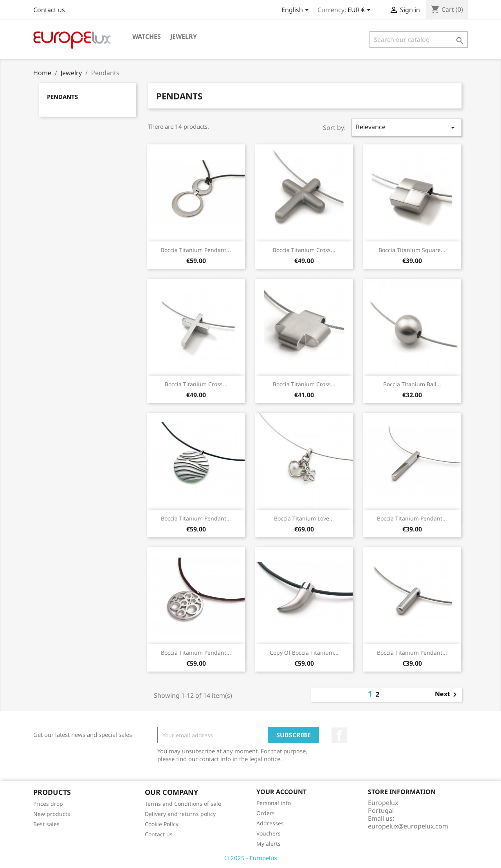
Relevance (407, 127)
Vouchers (269, 833)
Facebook (339, 735)
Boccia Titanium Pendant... (196, 250)
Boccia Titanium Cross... (304, 250)
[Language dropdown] (296, 11)
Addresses (270, 823)
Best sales (46, 824)
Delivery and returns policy (180, 814)
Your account (281, 792)
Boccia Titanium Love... (304, 518)
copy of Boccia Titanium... (304, 653)
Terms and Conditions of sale (183, 804)
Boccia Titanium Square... (412, 250)
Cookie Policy (162, 824)
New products (52, 814)
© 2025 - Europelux (251, 858)
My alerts (269, 844)
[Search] (419, 40)
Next (447, 695)
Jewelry (184, 36)
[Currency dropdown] (360, 11)
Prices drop (48, 804)
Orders (266, 813)
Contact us (49, 10)
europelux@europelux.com (408, 826)
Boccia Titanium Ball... (412, 384)
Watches (147, 36)
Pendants (62, 97)
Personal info (274, 803)
